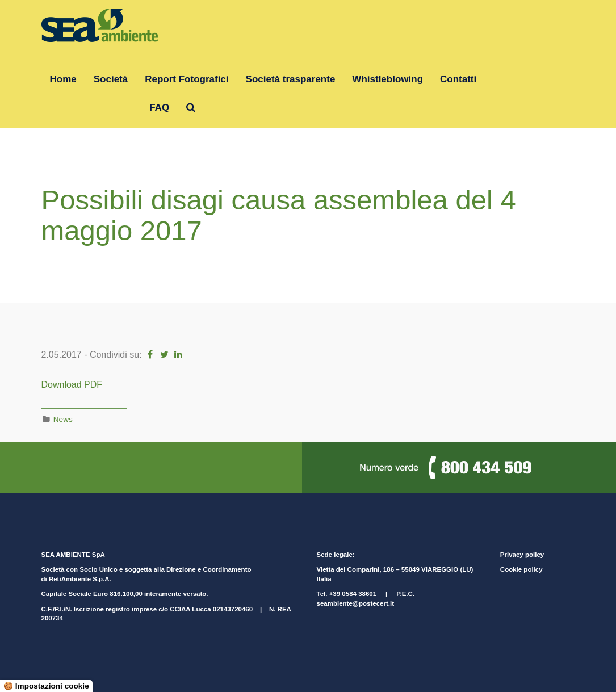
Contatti (458, 79)
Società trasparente (291, 79)
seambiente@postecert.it (355, 603)
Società (111, 79)
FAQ (159, 108)
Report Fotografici (187, 79)
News (63, 419)
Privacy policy (522, 555)
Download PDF (72, 385)
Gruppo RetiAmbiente (91, 108)
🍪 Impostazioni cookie (46, 686)
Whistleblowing (387, 79)
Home (63, 79)
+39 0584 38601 (353, 594)
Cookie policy (521, 569)
